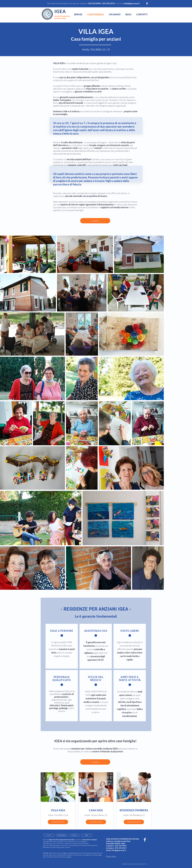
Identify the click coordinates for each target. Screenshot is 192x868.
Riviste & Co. (143, 864)
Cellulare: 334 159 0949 (116, 846)
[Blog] (87, 835)
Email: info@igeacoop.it (116, 850)
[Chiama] (95, 221)
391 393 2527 (121, 848)
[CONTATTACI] (58, 822)
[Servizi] (49, 835)
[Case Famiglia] (61, 835)
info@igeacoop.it (132, 3)
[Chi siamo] (74, 835)
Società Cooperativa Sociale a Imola (62, 17)
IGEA (60, 11)
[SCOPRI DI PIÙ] (96, 822)
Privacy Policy (111, 856)
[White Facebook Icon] (147, 4)
